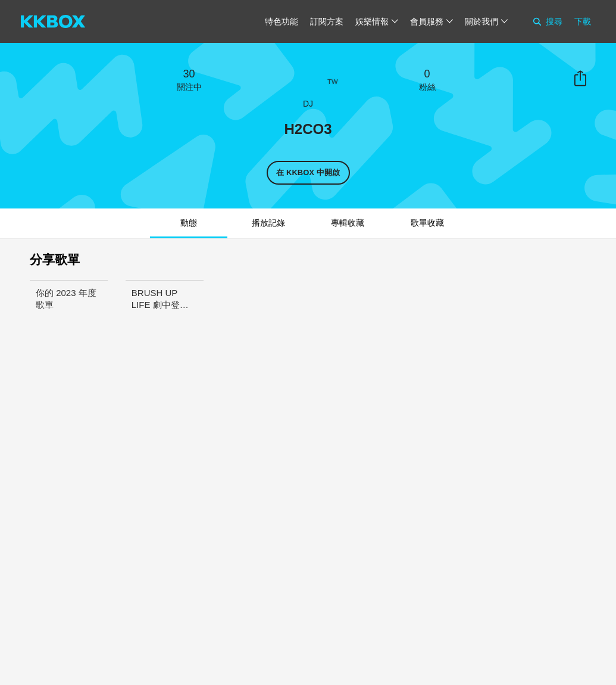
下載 (583, 21)
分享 (580, 79)
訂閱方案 (327, 21)
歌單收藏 (427, 223)
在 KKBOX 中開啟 (308, 172)
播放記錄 (268, 223)
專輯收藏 (348, 223)
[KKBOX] (53, 21)
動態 (189, 223)
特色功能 (282, 21)
